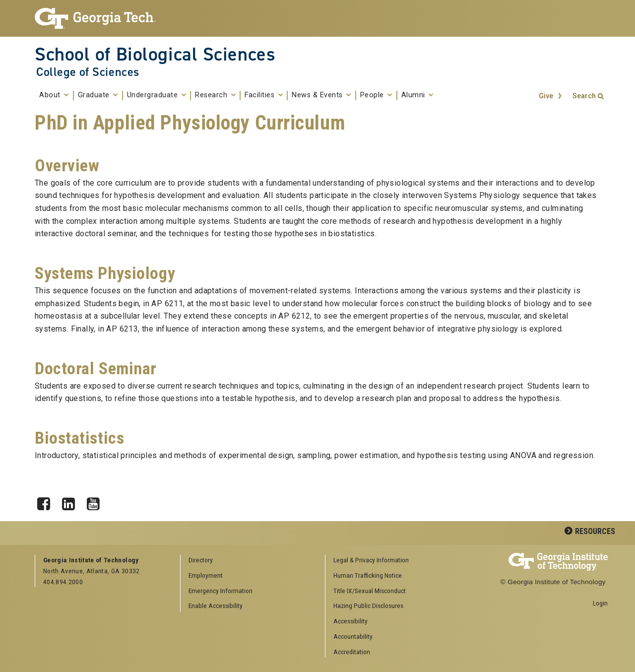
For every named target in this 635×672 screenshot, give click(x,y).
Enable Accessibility (216, 605)
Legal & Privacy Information (371, 560)
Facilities (264, 95)
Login (600, 603)
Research (215, 95)
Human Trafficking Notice (368, 575)
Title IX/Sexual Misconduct (370, 591)
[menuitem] (394, 561)
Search (584, 96)
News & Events (321, 95)
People (376, 95)
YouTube (97, 501)
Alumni (417, 95)
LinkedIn (72, 501)
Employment (206, 575)
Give (546, 96)
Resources (595, 531)
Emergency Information (221, 591)
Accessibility (350, 621)
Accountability (353, 636)
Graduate (98, 95)
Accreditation (352, 652)
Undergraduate (157, 95)
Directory (201, 560)
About (54, 95)
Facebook (47, 501)
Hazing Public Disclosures (368, 605)
